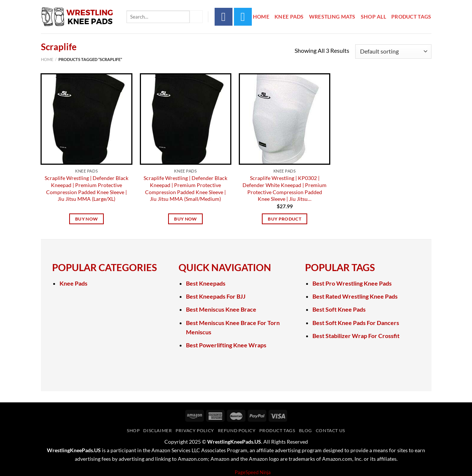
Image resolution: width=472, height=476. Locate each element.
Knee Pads (289, 17)
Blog (306, 430)
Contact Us (330, 430)
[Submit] (196, 17)
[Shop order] (393, 52)
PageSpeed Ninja (253, 472)
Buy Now (86, 219)
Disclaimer (158, 430)
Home (261, 17)
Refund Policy (237, 430)
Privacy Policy (195, 430)
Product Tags (411, 17)
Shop (133, 430)
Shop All (373, 17)
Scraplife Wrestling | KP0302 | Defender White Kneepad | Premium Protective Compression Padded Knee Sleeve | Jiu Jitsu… (285, 188)
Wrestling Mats (332, 17)
